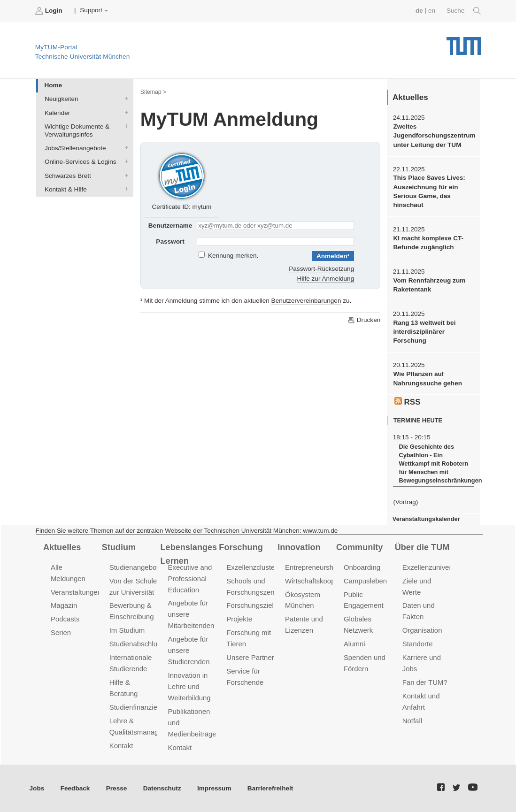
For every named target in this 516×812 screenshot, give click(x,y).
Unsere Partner (250, 657)
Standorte (418, 644)
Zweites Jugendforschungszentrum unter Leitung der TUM (433, 136)
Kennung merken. (233, 256)
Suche (464, 11)
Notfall (412, 721)
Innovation (299, 547)
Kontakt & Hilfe (124, 189)
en (432, 11)
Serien (61, 632)
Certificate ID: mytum (182, 180)
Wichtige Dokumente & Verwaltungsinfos (124, 126)
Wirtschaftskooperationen (325, 581)
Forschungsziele (252, 605)
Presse (117, 788)
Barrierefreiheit (270, 788)
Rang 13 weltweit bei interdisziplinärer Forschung (424, 332)
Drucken (364, 320)
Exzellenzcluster (252, 567)
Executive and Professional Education (190, 578)
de (419, 11)
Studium (119, 547)
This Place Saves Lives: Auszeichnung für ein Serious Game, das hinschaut (429, 191)
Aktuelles (62, 547)
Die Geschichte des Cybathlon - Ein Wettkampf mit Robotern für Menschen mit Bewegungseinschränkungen (436, 463)
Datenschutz (162, 788)
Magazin (64, 605)
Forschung (241, 547)
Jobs (37, 788)
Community (359, 547)
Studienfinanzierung (140, 707)
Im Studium (127, 630)
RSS (408, 402)
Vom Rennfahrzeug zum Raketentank (429, 285)
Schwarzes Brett (124, 175)
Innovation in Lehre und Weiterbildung (189, 686)
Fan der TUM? (425, 682)
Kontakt (121, 746)
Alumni (354, 644)
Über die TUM (422, 547)
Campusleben (365, 581)
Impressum (214, 788)
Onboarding (362, 567)
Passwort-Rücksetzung (321, 269)
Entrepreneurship (312, 567)
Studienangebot (134, 567)
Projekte (239, 619)
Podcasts (65, 619)
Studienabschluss (137, 644)
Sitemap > (153, 92)
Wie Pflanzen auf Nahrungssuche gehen (427, 378)
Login (50, 11)
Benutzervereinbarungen (306, 301)
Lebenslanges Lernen (189, 554)
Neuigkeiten (124, 99)
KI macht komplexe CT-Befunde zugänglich (428, 243)
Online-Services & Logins (124, 161)
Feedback (75, 788)
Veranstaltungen (76, 592)
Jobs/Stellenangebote (124, 148)
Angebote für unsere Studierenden (189, 650)
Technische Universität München (464, 42)
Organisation (422, 630)
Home (53, 85)
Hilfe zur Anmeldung (326, 279)
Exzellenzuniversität (433, 567)
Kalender (124, 112)
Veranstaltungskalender (426, 519)
